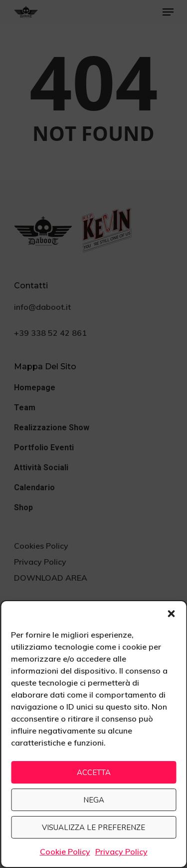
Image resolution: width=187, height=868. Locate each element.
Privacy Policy (121, 852)
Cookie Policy (65, 852)
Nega (94, 800)
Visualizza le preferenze (93, 828)
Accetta (94, 773)
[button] (171, 614)
